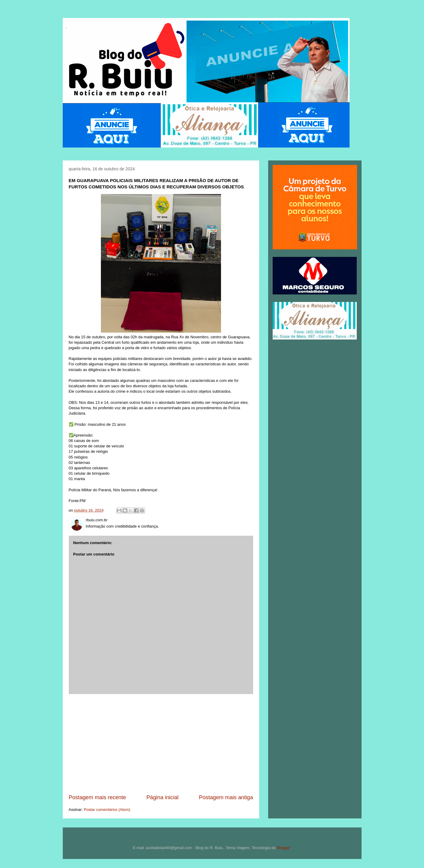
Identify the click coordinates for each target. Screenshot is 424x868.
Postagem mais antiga (226, 797)
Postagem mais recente (97, 797)
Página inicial (162, 797)
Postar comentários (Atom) (107, 810)
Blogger (283, 848)
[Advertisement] (161, 744)
